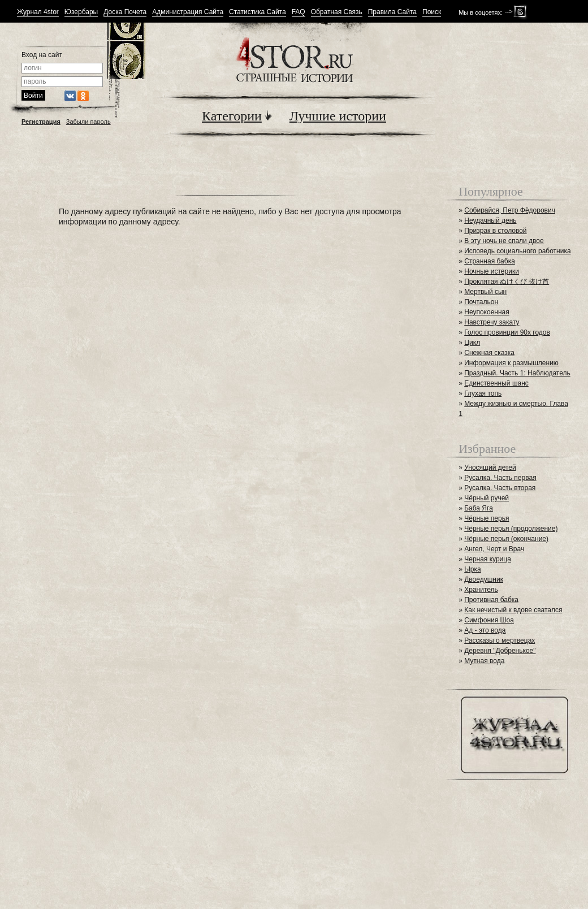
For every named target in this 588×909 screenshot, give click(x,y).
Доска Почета (125, 12)
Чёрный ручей (487, 498)
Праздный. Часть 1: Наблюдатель (517, 373)
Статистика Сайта (258, 12)
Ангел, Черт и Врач (494, 549)
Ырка (472, 569)
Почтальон (481, 302)
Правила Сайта (392, 12)
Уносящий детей (490, 468)
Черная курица (488, 559)
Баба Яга (479, 508)
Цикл (472, 343)
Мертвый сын (485, 292)
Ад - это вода (485, 630)
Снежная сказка (489, 353)
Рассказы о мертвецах (500, 640)
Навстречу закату (492, 322)
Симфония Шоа (489, 620)
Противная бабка (491, 600)
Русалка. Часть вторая (500, 488)
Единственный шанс (496, 383)
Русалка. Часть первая (500, 478)
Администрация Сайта (188, 12)
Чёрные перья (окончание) (506, 539)
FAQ (299, 12)
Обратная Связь (337, 12)
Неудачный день (490, 220)
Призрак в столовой (495, 231)
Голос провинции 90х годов (507, 332)
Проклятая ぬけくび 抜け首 (507, 282)
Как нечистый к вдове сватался (513, 610)
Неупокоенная (487, 312)
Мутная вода (484, 661)
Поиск (432, 12)
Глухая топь (483, 393)
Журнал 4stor (38, 12)
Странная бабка (490, 261)
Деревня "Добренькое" (500, 651)
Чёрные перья (487, 518)
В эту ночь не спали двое (504, 241)
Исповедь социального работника (517, 251)
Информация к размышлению (511, 363)
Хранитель (481, 590)
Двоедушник (484, 579)
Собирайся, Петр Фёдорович (510, 210)
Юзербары (81, 12)
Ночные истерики (492, 271)
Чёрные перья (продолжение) (511, 529)
